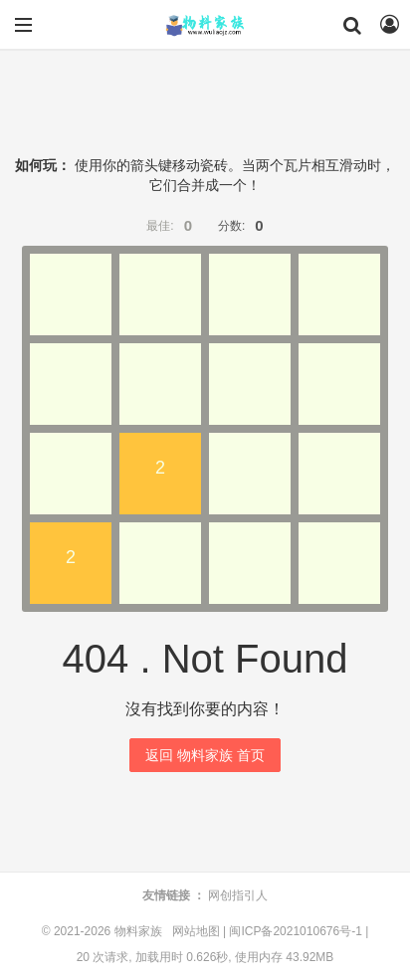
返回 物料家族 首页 (205, 755)
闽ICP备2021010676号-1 (295, 931)
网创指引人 (238, 895)
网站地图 (196, 931)
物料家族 (205, 25)
